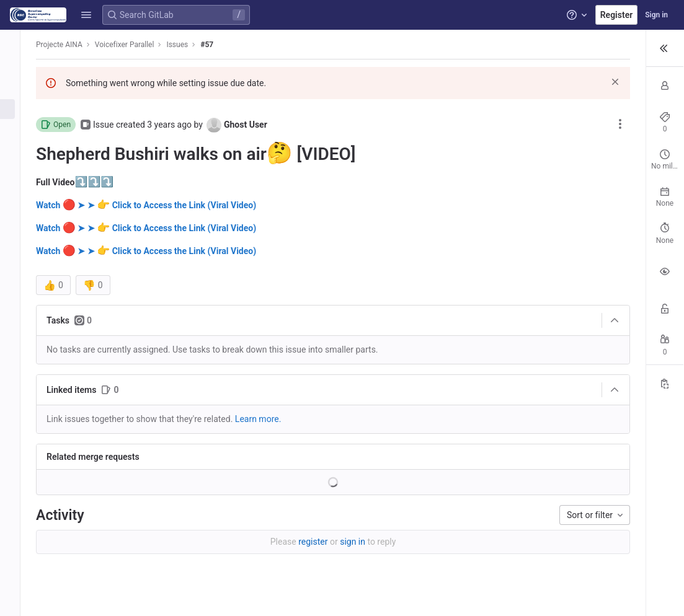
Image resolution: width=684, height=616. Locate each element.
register (250, 542)
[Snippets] (17, 273)
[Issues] (17, 109)
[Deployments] (17, 170)
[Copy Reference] (665, 369)
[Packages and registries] (17, 191)
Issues (186, 45)
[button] (86, 15)
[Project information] (17, 68)
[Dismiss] (479, 82)
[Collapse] (479, 320)
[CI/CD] (17, 150)
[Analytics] (17, 232)
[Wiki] (17, 252)
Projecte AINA (68, 45)
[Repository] (17, 89)
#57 (215, 45)
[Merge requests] (17, 130)
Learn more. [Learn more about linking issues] (267, 419)
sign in (289, 542)
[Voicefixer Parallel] (17, 43)
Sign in (656, 15)
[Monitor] (17, 211)
